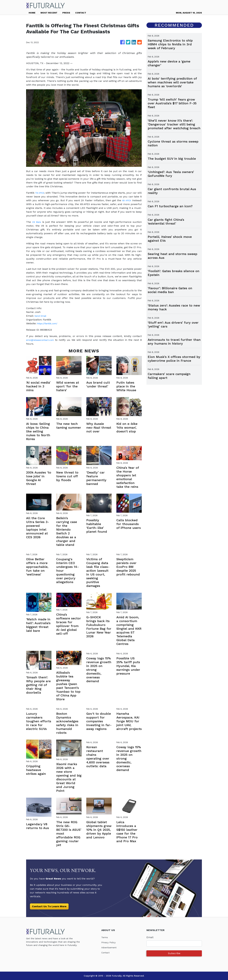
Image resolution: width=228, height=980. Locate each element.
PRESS (66, 13)
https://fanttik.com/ (49, 323)
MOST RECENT (49, 13)
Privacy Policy (110, 942)
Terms (105, 937)
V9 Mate (37, 222)
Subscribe (174, 953)
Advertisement (110, 947)
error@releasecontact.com (42, 340)
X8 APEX (126, 200)
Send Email (41, 316)
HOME (32, 13)
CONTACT (81, 13)
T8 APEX (41, 193)
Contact (106, 952)
